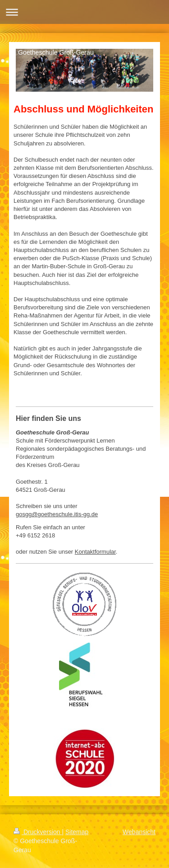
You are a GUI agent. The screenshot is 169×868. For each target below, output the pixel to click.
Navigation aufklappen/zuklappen (84, 12)
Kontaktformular (95, 552)
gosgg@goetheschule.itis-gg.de (57, 514)
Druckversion (38, 832)
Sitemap (77, 832)
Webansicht (139, 832)
